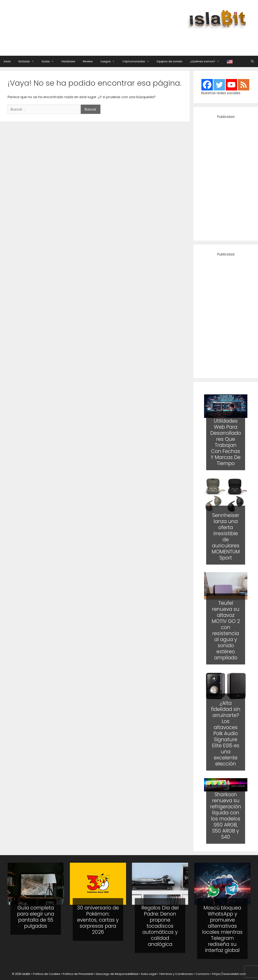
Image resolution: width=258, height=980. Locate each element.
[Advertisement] (158, 38)
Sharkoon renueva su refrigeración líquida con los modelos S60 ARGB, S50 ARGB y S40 (226, 816)
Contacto (203, 974)
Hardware (68, 61)
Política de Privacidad (78, 974)
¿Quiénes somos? (207, 61)
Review (88, 61)
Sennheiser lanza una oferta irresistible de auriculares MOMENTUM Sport (226, 537)
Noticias (28, 61)
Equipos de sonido (170, 61)
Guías (50, 61)
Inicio (7, 61)
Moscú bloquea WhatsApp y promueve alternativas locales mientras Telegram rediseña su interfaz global (222, 929)
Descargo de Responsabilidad (117, 974)
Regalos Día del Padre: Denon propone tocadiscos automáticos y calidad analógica (160, 926)
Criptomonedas (138, 61)
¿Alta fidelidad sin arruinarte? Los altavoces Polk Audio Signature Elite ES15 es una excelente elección (226, 733)
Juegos (109, 61)
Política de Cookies (47, 974)
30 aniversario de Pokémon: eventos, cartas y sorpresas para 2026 (98, 920)
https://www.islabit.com (229, 974)
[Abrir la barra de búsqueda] (252, 61)
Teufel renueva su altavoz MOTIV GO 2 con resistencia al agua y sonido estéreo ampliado (226, 630)
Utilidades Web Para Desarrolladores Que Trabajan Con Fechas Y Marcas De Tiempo (226, 442)
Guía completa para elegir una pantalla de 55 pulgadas (36, 917)
